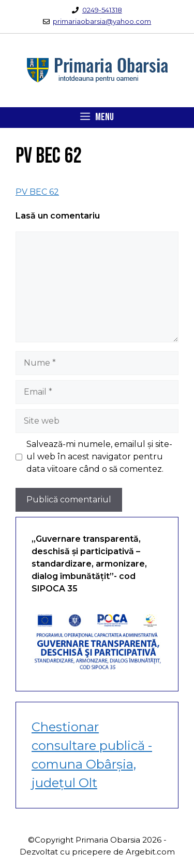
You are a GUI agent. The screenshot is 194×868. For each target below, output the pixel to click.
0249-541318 (102, 10)
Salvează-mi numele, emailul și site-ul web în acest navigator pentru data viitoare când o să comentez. (99, 457)
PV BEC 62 (37, 192)
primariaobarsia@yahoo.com (102, 21)
